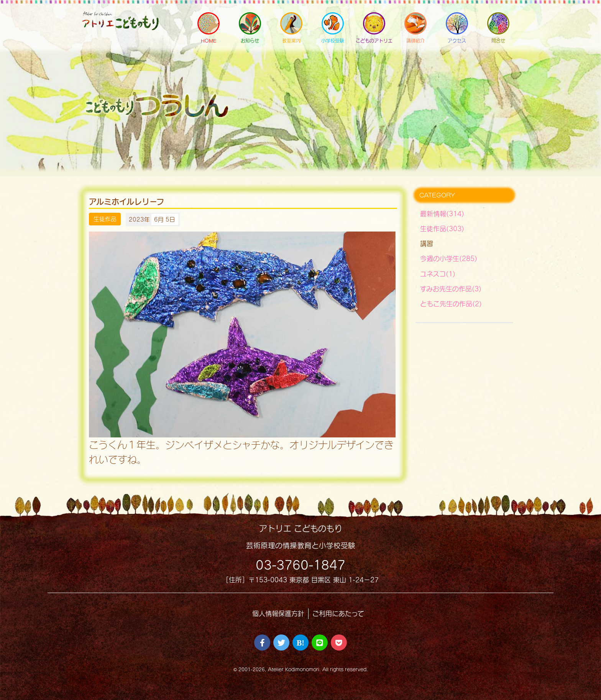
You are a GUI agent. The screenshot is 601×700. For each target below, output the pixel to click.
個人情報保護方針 (278, 614)
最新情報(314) (442, 214)
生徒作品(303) (442, 229)
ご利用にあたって (338, 614)
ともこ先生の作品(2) (451, 304)
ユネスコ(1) (438, 274)
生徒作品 (105, 219)
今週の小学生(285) (449, 259)
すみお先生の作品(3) (451, 289)
